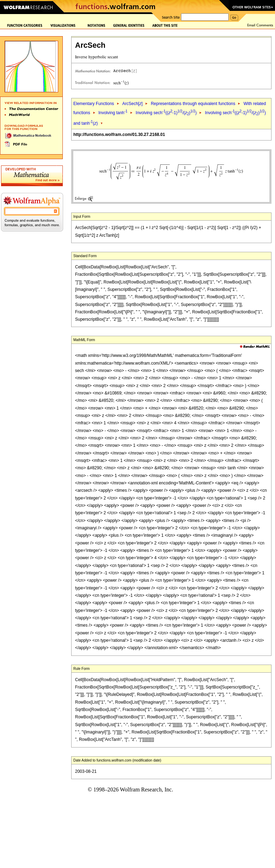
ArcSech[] (132, 104)
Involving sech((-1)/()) (166, 113)
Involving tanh (113, 113)
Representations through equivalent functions (193, 104)
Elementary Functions (94, 104)
